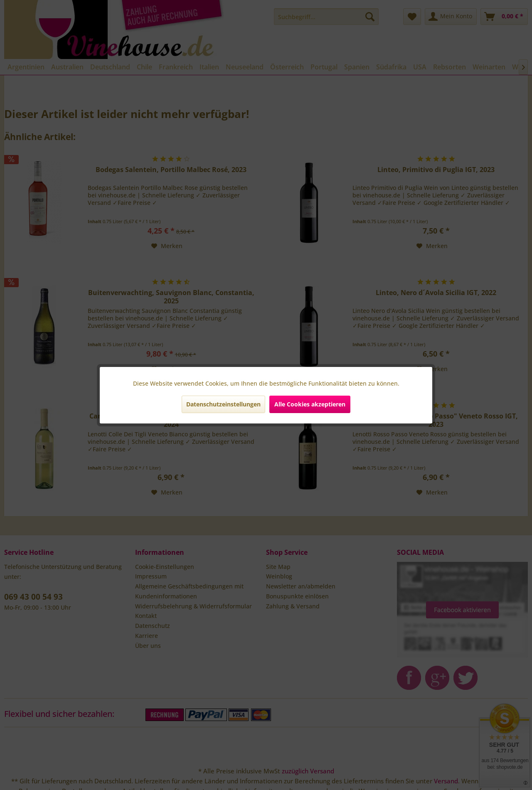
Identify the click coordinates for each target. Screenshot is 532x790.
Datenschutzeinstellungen (223, 404)
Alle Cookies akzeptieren (310, 404)
